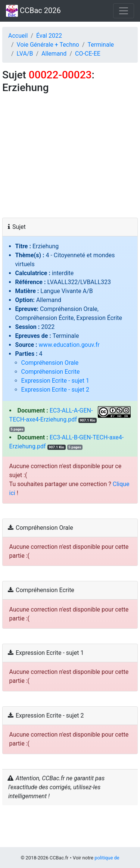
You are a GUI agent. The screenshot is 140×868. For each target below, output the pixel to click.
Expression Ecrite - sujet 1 (55, 381)
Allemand (54, 54)
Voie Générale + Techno (48, 45)
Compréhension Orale (50, 363)
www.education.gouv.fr (69, 345)
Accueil (18, 36)
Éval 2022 (49, 36)
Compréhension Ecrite (51, 372)
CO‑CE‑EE (88, 54)
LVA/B (25, 54)
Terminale (101, 45)
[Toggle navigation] (124, 11)
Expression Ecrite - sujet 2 (55, 390)
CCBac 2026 (33, 11)
